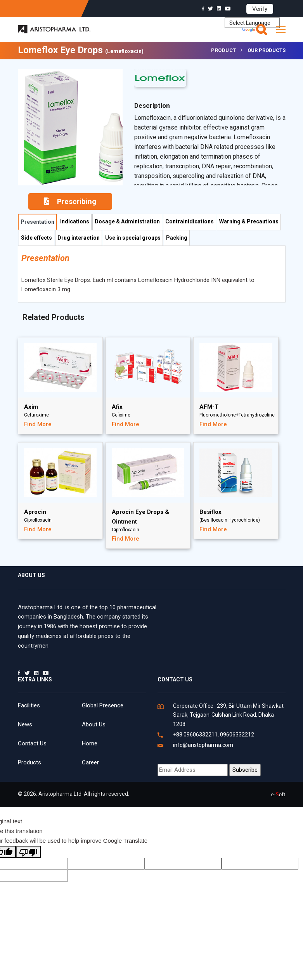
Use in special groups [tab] (133, 238)
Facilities (29, 705)
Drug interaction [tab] (79, 238)
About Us (94, 724)
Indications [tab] (75, 221)
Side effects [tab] (36, 238)
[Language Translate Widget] (252, 23)
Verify (260, 9)
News (25, 724)
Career (90, 762)
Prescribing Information (70, 203)
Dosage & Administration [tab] (127, 221)
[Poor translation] (28, 852)
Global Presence (103, 705)
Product (224, 50)
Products (29, 762)
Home (90, 743)
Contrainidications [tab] (190, 221)
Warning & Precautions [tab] (249, 221)
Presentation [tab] (37, 222)
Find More (38, 424)
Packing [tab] (177, 238)
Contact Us (32, 743)
